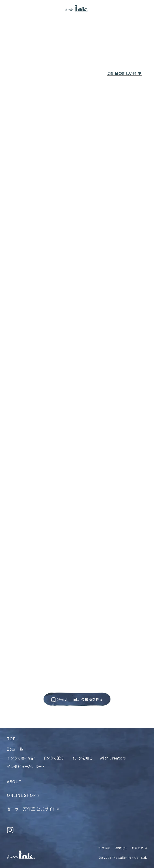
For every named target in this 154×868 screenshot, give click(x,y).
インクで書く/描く (21, 758)
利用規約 (104, 848)
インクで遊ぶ (54, 758)
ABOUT (14, 782)
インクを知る (82, 758)
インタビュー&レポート (26, 766)
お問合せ (138, 848)
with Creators (113, 758)
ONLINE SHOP (21, 795)
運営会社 (121, 848)
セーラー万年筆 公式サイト (31, 809)
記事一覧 (15, 749)
